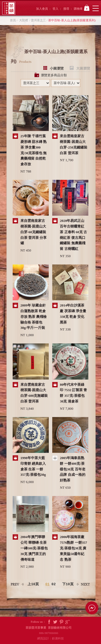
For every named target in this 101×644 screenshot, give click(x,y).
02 (54, 584)
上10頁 (33, 584)
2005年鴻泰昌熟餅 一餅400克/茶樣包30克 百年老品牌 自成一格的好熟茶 (72, 469)
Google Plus (68, 622)
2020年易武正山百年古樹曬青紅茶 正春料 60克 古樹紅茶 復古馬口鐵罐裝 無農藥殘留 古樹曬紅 (73, 235)
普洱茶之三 (38, 20)
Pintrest (61, 622)
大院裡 (24, 20)
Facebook (49, 622)
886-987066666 (50, 633)
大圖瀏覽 (83, 68)
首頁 (13, 20)
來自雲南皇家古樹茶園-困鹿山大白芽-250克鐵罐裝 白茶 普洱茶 (74, 144)
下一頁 (83, 584)
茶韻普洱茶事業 (9, 8)
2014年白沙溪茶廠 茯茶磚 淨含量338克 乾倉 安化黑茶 (73, 314)
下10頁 (68, 584)
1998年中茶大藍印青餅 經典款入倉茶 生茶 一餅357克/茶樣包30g (33, 466)
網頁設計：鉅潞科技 (50, 638)
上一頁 (18, 584)
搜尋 (66, 9)
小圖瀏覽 (57, 68)
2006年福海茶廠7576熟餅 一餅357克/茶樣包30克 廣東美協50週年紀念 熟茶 (73, 548)
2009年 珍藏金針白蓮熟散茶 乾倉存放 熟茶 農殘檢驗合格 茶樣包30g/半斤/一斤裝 (34, 316)
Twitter (55, 622)
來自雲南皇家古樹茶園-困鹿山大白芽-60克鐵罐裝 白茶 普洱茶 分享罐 (34, 232)
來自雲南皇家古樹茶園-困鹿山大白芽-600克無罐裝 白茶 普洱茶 (34, 393)
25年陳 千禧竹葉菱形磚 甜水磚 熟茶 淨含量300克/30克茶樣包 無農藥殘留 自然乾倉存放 (34, 150)
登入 (55, 9)
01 (47, 584)
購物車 (82, 8)
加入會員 (42, 9)
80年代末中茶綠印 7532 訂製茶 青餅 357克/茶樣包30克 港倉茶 (73, 393)
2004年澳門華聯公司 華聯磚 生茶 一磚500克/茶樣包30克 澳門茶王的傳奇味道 (34, 548)
